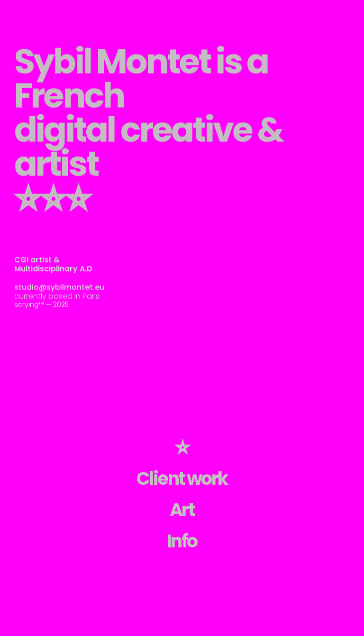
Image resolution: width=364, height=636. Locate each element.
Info (182, 541)
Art (182, 510)
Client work (182, 478)
